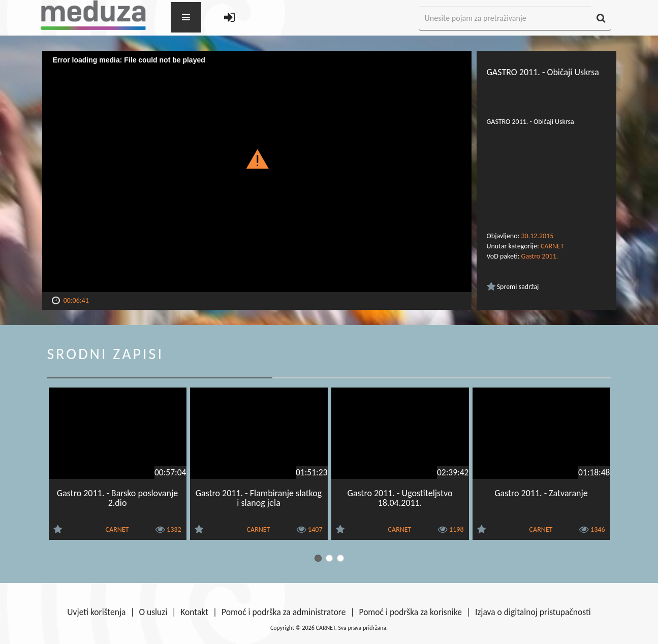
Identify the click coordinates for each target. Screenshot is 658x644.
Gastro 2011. (540, 256)
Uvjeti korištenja (96, 612)
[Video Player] (257, 171)
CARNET (552, 246)
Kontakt (194, 612)
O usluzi (153, 612)
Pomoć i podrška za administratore (284, 612)
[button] (257, 158)
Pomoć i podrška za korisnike (410, 612)
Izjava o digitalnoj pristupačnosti (533, 612)
